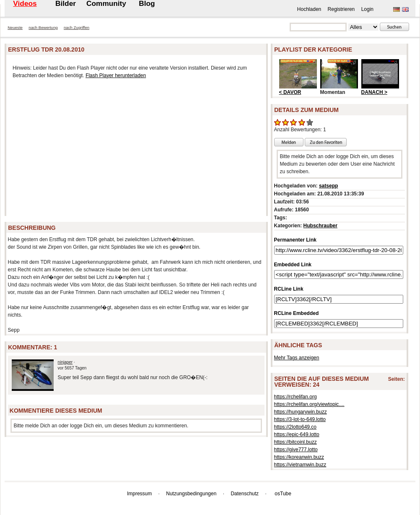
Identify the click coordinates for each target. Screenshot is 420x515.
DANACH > (374, 92)
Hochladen (309, 9)
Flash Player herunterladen (116, 75)
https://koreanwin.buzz (299, 457)
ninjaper (65, 362)
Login (367, 9)
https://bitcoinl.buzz (296, 442)
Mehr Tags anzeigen (297, 358)
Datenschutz (245, 494)
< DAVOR (290, 92)
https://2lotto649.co (295, 427)
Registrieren (341, 9)
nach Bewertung (43, 27)
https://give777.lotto (296, 450)
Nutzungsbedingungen (191, 494)
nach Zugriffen (76, 27)
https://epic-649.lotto (297, 434)
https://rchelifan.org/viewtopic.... (309, 404)
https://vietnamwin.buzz (300, 465)
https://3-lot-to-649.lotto (300, 419)
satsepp (328, 186)
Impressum (139, 494)
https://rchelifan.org (296, 397)
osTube (283, 494)
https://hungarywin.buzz (301, 412)
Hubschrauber (320, 226)
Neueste (15, 27)
